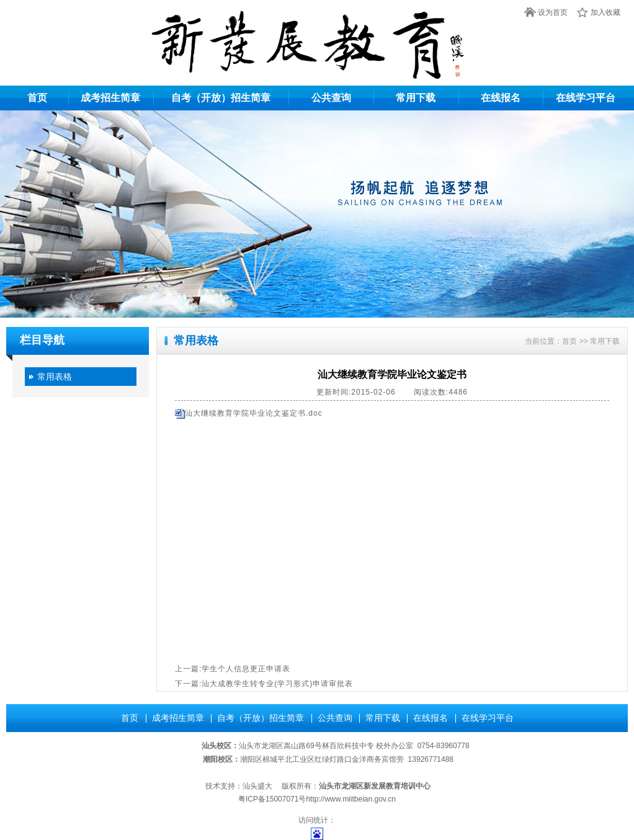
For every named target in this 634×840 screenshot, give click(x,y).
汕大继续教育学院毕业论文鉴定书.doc (254, 413)
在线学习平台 (586, 98)
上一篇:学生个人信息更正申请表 (233, 669)
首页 (37, 98)
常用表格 (55, 377)
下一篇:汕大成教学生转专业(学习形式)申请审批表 (264, 684)
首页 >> (576, 341)
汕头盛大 (257, 786)
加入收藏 (605, 12)
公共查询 (331, 98)
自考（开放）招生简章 (221, 98)
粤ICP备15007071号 (272, 799)
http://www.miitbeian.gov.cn (351, 799)
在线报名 (501, 98)
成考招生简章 (110, 98)
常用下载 (416, 98)
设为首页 (553, 12)
